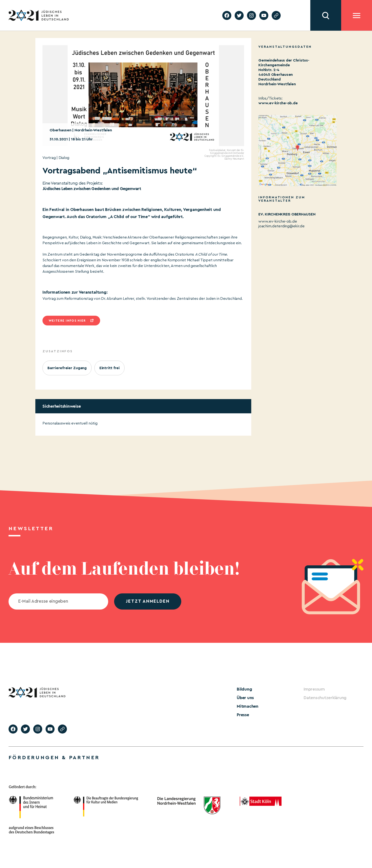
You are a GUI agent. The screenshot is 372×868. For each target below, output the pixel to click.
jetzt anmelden (148, 601)
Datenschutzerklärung (325, 698)
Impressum (314, 689)
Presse (243, 715)
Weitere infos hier (67, 321)
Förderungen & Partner (54, 758)
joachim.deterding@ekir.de (281, 226)
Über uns (245, 698)
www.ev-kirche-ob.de (278, 103)
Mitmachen (248, 706)
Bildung (244, 689)
